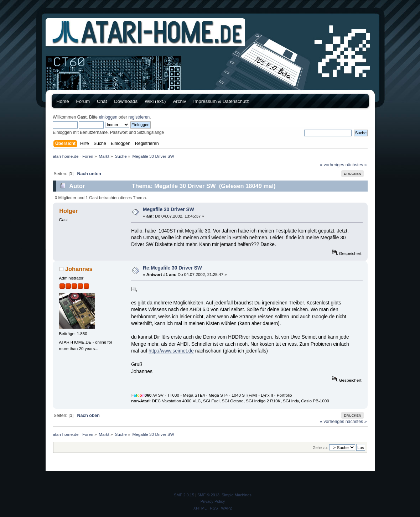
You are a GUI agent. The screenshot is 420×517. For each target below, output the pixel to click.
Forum (83, 101)
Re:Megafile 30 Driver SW (172, 268)
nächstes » (356, 165)
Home (63, 101)
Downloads (126, 101)
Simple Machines (237, 495)
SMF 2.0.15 (184, 495)
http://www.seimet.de (171, 351)
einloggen (108, 117)
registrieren (139, 117)
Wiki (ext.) (155, 101)
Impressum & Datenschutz (221, 101)
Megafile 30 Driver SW (168, 210)
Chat (102, 101)
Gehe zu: (320, 448)
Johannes (79, 269)
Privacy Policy (213, 501)
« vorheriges (332, 165)
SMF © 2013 (208, 495)
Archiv (179, 101)
